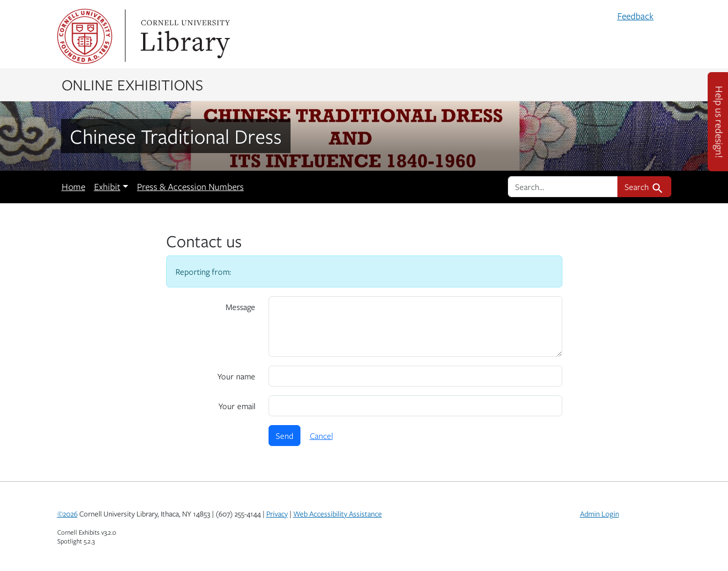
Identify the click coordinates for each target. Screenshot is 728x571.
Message (240, 307)
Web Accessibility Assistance (338, 514)
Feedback (636, 16)
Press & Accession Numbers (190, 187)
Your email (237, 406)
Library (184, 36)
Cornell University (85, 36)
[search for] (563, 187)
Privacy (277, 514)
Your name (236, 376)
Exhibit (107, 187)
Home (73, 187)
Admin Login (600, 514)
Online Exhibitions (132, 84)
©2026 (67, 514)
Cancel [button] (321, 436)
